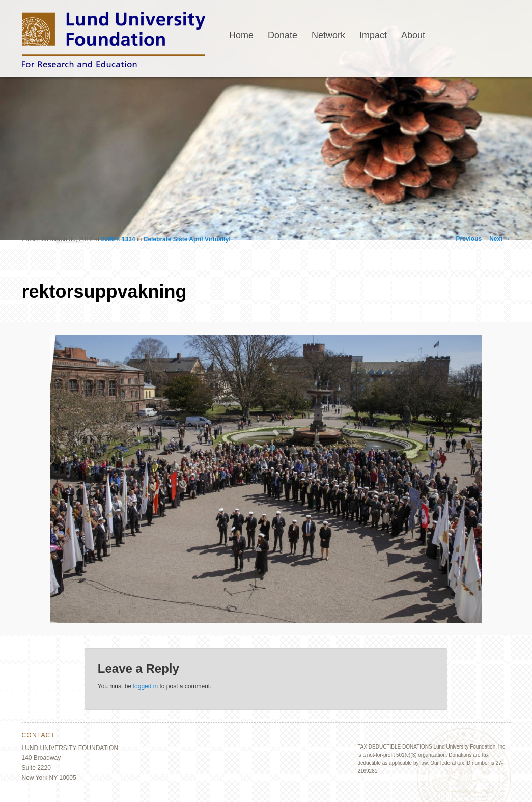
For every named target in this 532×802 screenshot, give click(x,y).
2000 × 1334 (118, 239)
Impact (373, 35)
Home (241, 35)
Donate (283, 35)
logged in (145, 686)
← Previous (465, 239)
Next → (500, 239)
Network (328, 35)
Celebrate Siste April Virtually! (187, 239)
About (413, 35)
